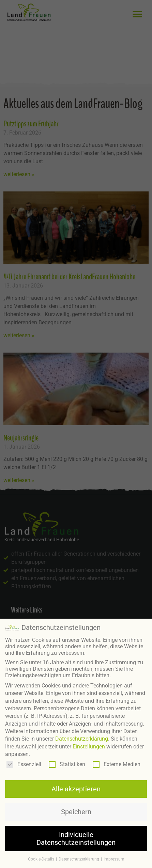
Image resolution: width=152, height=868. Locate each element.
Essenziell (24, 762)
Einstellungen (89, 745)
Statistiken (67, 762)
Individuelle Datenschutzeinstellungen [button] (76, 837)
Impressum (114, 857)
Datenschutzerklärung (82, 737)
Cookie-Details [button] (42, 857)
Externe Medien (117, 762)
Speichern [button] (76, 810)
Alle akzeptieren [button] (76, 787)
